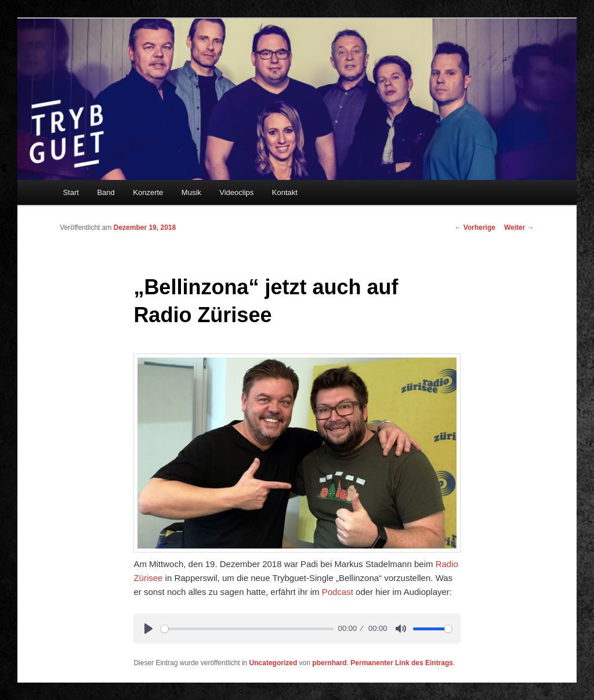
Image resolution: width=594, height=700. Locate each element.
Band (106, 192)
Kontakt (285, 192)
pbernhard (329, 663)
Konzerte (148, 192)
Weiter (519, 228)
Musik (191, 192)
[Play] (148, 629)
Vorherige (475, 228)
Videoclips (236, 192)
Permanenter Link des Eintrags (402, 663)
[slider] (247, 629)
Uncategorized (274, 663)
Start (70, 192)
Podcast (338, 592)
